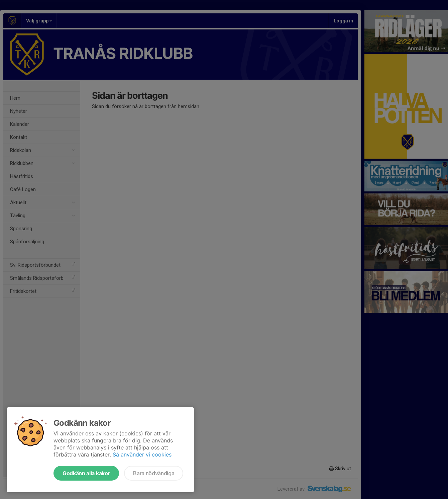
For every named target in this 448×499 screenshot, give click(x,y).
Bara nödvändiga (154, 473)
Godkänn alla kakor (86, 473)
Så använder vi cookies (142, 454)
